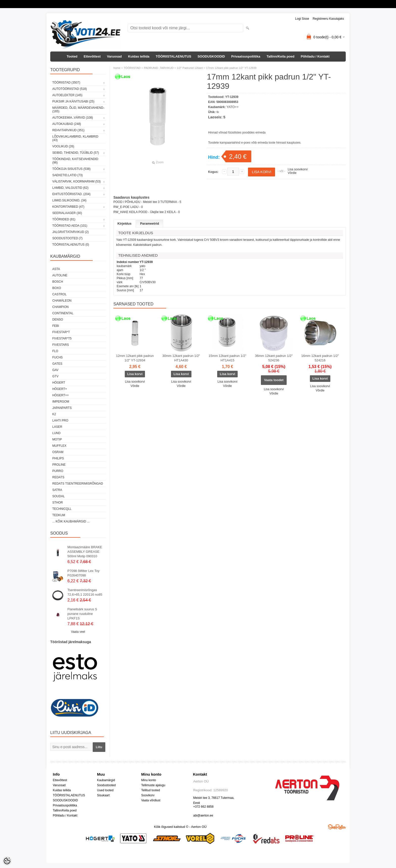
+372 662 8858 (203, 807)
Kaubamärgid (106, 780)
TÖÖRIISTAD (132, 68)
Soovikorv (148, 795)
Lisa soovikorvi (298, 169)
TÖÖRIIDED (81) (64, 219)
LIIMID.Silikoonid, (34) (69, 200)
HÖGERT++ (60, 395)
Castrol (59, 294)
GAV (55, 370)
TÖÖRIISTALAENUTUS (174, 56)
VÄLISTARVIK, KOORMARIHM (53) (77, 181)
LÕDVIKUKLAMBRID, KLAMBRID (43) (75, 138)
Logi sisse (302, 19)
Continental (63, 313)
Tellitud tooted (151, 790)
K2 (54, 414)
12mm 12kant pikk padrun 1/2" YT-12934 (135, 358)
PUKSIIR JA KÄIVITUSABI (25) (73, 101)
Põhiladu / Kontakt (315, 56)
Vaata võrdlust (151, 800)
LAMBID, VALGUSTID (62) (70, 188)
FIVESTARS (61, 345)
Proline (59, 465)
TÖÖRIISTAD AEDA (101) (70, 226)
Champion (60, 307)
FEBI (56, 326)
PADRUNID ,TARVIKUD (159, 68)
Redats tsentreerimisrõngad (78, 484)
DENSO (58, 320)
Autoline (60, 275)
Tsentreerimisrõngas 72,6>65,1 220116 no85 (85, 592)
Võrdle (292, 173)
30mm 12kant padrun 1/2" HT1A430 (181, 358)
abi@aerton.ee (203, 816)
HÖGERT (59, 383)
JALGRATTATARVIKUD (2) (70, 232)
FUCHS (57, 357)
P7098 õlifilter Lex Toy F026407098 (83, 573)
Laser (57, 427)
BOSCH (58, 282)
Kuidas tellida (139, 56)
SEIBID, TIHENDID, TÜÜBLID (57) (76, 153)
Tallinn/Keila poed (280, 56)
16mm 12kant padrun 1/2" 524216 (320, 358)
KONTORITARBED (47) (68, 207)
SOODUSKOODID (211, 56)
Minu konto (149, 780)
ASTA (56, 269)
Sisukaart (103, 795)
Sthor (58, 503)
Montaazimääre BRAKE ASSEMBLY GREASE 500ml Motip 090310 (85, 552)
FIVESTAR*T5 (62, 338)
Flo (55, 351)
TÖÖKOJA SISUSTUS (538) (71, 169)
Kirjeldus (125, 223)
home (117, 68)
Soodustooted (106, 785)
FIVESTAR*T (61, 332)
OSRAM (58, 452)
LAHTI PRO (60, 420)
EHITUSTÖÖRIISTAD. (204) (71, 194)
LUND (56, 433)
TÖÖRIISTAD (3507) (66, 83)
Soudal (58, 496)
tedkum (59, 515)
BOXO (57, 288)
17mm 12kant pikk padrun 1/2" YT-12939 (231, 68)
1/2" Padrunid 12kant (190, 68)
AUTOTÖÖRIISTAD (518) (70, 89)
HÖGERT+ (60, 389)
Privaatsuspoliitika (246, 56)
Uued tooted (105, 790)
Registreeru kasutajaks (328, 19)
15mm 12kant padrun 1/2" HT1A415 (227, 358)
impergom (61, 402)
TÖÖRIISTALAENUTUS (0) (71, 245)
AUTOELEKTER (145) (67, 95)
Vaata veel (78, 632)
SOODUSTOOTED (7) (67, 238)
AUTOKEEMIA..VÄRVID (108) (73, 118)
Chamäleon (62, 301)
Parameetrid (150, 223)
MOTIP (57, 439)
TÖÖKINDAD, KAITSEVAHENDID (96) (75, 161)
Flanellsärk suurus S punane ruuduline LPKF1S (82, 614)
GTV (55, 376)
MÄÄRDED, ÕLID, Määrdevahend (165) (78, 110)
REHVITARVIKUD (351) (68, 130)
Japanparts (62, 408)
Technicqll (62, 509)
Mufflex (59, 446)
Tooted (72, 56)
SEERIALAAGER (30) (67, 213)
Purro (58, 471)
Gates (57, 364)
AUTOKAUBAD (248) (67, 124)
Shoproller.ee (337, 827)
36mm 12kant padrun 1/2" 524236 (274, 358)
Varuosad (115, 56)
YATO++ (233, 107)
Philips (58, 458)
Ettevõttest (92, 56)
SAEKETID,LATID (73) (67, 175)
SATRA (57, 490)
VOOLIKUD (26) (63, 146)
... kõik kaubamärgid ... (71, 521)
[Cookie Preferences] (7, 861)
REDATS (58, 477)
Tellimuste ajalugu (153, 785)
